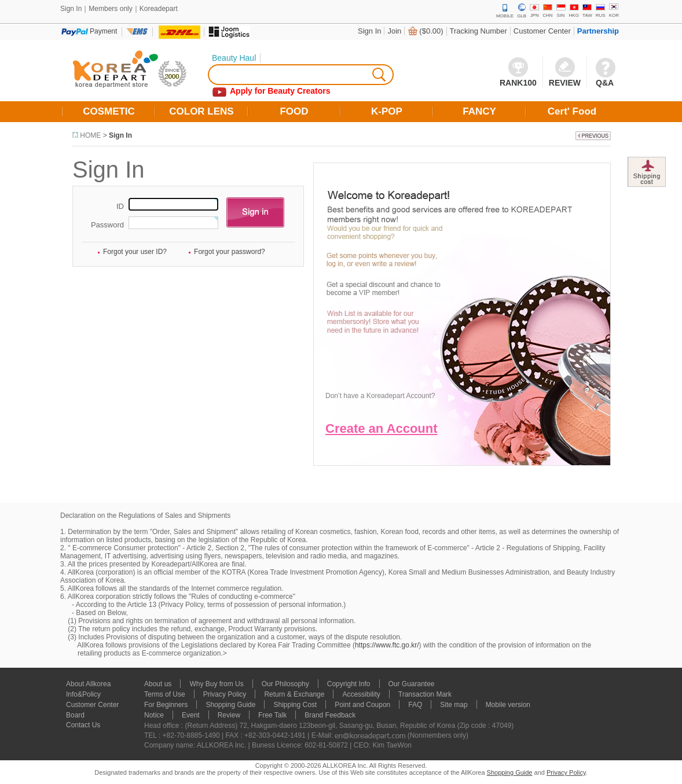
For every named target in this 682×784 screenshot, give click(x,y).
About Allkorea (88, 684)
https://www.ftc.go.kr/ (387, 645)
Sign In (369, 31)
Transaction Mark (425, 694)
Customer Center (542, 31)
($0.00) (431, 31)
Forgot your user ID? (135, 252)
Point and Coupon (362, 705)
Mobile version (508, 705)
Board (75, 715)
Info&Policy (83, 694)
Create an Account (382, 428)
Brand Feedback (330, 715)
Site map (454, 705)
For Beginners (166, 705)
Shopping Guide (230, 705)
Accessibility (361, 694)
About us (158, 684)
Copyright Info (349, 684)
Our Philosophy (285, 684)
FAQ (415, 705)
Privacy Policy (225, 694)
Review (229, 715)
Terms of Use (165, 694)
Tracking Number (478, 31)
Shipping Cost (295, 705)
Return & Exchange (294, 694)
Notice (154, 715)
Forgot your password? (230, 252)
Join (394, 31)
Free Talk (272, 715)
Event (191, 715)
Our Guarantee (412, 684)
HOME (90, 135)
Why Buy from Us (216, 684)
